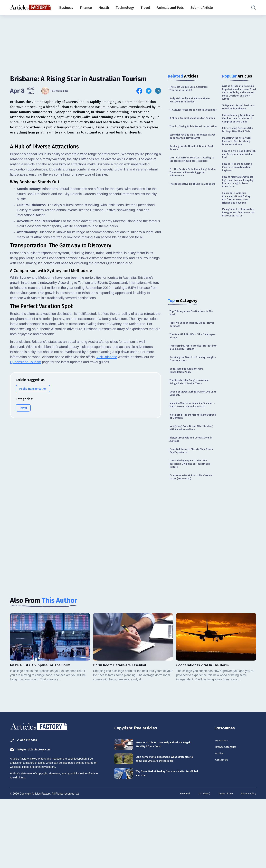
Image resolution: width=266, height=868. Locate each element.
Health (104, 8)
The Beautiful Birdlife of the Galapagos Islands (189, 373)
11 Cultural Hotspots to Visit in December (191, 115)
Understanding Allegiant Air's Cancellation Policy (190, 416)
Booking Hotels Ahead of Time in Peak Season (192, 167)
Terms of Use (223, 862)
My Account (224, 806)
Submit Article (202, 8)
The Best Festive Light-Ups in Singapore (190, 214)
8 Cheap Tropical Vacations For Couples (191, 128)
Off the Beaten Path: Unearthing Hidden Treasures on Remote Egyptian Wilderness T (192, 199)
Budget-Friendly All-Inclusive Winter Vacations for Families (190, 102)
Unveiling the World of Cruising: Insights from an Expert (192, 403)
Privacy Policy (247, 862)
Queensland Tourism (26, 446)
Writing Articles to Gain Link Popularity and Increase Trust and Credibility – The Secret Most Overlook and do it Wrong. (238, 96)
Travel (145, 8)
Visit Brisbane (107, 441)
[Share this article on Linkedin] (158, 91)
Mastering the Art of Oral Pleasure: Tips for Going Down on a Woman (237, 169)
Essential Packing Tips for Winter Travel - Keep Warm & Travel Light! (193, 154)
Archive (221, 821)
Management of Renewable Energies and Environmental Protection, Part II (239, 266)
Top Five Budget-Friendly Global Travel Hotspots (191, 360)
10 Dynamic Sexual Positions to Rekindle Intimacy (237, 117)
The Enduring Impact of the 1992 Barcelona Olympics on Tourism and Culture (192, 526)
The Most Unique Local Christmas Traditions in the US (193, 89)
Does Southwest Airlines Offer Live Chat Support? (191, 442)
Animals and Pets (170, 8)
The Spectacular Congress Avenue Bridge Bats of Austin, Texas (193, 429)
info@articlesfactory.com (37, 816)
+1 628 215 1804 (28, 806)
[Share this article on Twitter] (149, 91)
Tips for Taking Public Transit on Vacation (192, 141)
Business (66, 8)
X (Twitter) (200, 862)
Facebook (179, 862)
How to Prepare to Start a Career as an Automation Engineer (239, 202)
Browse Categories (230, 814)
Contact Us (224, 829)
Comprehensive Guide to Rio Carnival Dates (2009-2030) (189, 541)
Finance (86, 8)
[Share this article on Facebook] (139, 91)
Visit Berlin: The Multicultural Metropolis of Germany (189, 472)
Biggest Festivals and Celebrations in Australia (187, 498)
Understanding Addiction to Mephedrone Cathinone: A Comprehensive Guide (239, 135)
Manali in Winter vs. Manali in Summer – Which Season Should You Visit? (192, 457)
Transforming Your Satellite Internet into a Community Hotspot (189, 388)
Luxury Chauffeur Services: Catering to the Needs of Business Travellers (188, 182)
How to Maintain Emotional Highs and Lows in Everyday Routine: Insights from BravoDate (237, 221)
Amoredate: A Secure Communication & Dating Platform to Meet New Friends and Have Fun (239, 244)
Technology (125, 8)
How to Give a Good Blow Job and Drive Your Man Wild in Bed (239, 187)
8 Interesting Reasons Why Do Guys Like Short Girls (239, 152)
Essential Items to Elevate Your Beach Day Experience (191, 511)
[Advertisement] (133, 42)
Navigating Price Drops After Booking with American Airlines (191, 485)
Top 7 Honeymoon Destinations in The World (193, 347)
